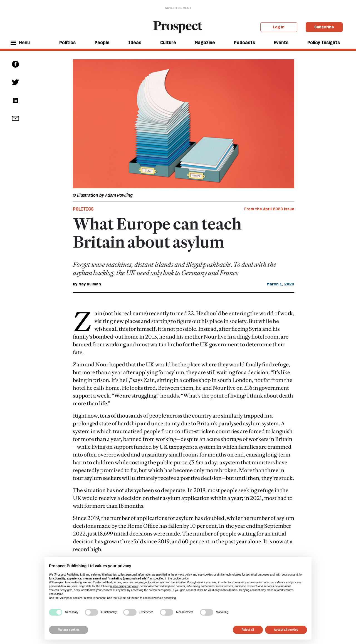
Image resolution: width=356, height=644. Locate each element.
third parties (114, 582)
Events (281, 43)
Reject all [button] (248, 630)
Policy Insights (324, 43)
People (102, 43)
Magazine (205, 43)
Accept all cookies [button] (286, 630)
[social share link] (15, 118)
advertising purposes (125, 586)
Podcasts (244, 43)
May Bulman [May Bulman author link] (90, 284)
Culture (168, 43)
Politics (67, 43)
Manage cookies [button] (69, 630)
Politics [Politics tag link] (83, 209)
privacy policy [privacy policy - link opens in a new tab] (184, 575)
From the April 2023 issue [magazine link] (269, 209)
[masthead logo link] (178, 27)
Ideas (135, 43)
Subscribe (324, 27)
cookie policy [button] (181, 578)
